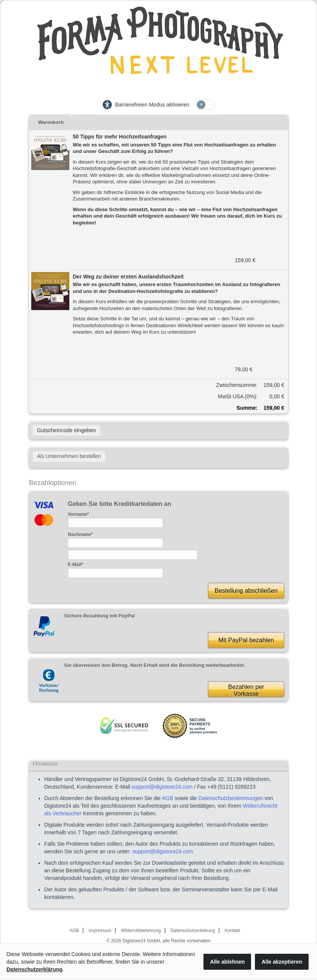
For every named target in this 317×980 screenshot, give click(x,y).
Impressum (100, 931)
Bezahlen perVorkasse (246, 690)
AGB (168, 798)
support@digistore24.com (162, 787)
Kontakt (232, 931)
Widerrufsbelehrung (141, 931)
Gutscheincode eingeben (66, 430)
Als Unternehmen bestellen (69, 456)
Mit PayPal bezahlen (246, 640)
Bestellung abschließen (246, 591)
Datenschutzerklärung (193, 931)
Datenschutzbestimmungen (231, 798)
